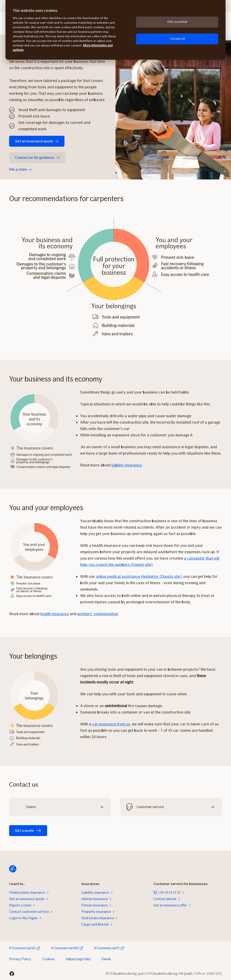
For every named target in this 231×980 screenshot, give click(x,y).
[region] (115, 30)
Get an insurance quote (37, 141)
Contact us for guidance (37, 157)
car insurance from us (111, 724)
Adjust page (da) (78, 959)
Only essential (177, 22)
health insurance (55, 614)
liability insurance (127, 465)
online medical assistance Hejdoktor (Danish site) (139, 576)
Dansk (106, 959)
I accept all (177, 39)
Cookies (48, 959)
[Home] (13, 869)
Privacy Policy (20, 959)
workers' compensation (98, 614)
